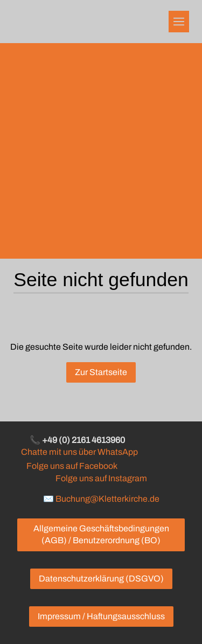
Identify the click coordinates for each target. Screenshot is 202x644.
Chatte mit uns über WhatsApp (79, 452)
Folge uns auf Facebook (72, 466)
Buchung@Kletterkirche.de (107, 499)
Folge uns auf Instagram (101, 478)
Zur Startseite (101, 372)
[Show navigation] (179, 22)
